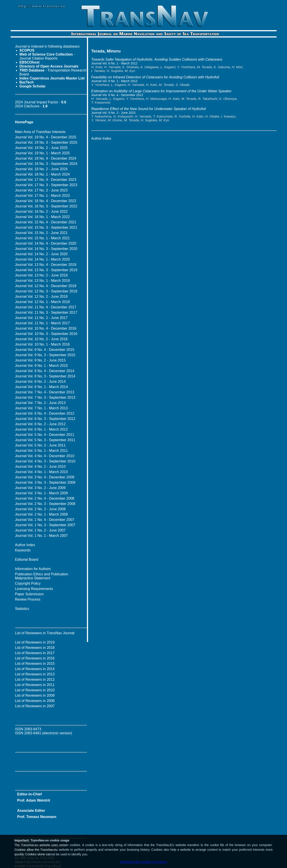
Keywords (23, 550)
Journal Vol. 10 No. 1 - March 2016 (42, 344)
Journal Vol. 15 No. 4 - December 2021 (46, 222)
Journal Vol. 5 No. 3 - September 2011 (45, 440)
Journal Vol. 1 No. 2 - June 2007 (40, 530)
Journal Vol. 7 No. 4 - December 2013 (45, 392)
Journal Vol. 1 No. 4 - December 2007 (45, 520)
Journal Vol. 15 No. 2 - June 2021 (41, 233)
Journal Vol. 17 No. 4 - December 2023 (46, 180)
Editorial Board (27, 560)
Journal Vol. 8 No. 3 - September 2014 (45, 376)
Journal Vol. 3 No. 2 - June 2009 (40, 488)
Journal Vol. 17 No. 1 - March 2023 (42, 196)
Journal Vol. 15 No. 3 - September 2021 (46, 227)
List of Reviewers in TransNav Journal (45, 633)
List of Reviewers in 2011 (35, 685)
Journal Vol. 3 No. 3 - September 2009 (45, 482)
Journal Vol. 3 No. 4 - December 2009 (45, 477)
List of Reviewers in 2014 (35, 669)
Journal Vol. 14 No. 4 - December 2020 (46, 243)
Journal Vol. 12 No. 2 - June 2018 (41, 297)
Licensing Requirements (34, 589)
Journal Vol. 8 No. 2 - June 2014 (40, 382)
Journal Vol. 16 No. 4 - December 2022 (46, 201)
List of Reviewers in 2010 (35, 690)
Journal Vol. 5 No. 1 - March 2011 (41, 451)
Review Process (28, 599)
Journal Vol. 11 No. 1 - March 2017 (42, 323)
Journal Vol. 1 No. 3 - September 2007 (45, 525)
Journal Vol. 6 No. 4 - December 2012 (45, 413)
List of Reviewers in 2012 (35, 680)
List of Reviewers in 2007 (35, 706)
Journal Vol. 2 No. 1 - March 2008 (41, 514)
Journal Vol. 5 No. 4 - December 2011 (45, 435)
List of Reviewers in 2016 (35, 658)
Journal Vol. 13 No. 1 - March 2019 (42, 281)
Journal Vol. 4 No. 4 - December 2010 (45, 456)
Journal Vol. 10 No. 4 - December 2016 (46, 328)
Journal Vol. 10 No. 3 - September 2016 (46, 334)
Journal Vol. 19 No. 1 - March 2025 (42, 153)
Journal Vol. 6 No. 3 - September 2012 (45, 419)
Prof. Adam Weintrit (34, 800)
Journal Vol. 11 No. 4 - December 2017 (46, 307)
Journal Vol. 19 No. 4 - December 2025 (46, 137)
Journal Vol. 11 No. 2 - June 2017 (41, 318)
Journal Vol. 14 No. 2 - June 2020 (41, 254)
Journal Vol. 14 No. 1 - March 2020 (42, 259)
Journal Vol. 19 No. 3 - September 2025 (46, 142)
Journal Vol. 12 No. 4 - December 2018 (46, 286)
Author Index (25, 545)
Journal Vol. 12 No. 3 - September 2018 (46, 291)
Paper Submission (29, 594)
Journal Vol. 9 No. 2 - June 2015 (40, 360)
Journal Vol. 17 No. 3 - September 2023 (46, 185)
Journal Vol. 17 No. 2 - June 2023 (41, 190)
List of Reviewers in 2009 (35, 695)
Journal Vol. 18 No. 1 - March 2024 (42, 174)
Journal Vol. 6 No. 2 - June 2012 (40, 424)
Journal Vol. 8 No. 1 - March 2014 (41, 387)
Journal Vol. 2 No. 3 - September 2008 (45, 504)
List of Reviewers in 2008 (35, 701)
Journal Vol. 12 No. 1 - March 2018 (42, 302)
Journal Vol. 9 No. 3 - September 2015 (45, 355)
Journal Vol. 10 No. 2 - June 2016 (41, 339)
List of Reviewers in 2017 (35, 653)
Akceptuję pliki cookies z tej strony (143, 862)
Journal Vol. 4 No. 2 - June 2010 (40, 467)
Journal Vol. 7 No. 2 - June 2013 (40, 403)
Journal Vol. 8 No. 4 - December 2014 (45, 371)
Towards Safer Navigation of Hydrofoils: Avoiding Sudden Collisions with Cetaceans (157, 59)
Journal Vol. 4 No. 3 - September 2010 (45, 461)
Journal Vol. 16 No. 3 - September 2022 (46, 206)
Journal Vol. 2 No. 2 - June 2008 (40, 509)
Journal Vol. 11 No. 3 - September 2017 (46, 312)
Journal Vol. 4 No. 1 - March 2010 (41, 472)
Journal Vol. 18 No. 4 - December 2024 (46, 158)
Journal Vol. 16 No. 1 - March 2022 (42, 217)
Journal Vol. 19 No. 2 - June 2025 (41, 148)
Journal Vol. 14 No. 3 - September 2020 (46, 249)
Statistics (22, 609)
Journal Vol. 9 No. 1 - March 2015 (41, 366)
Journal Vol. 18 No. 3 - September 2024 (46, 164)
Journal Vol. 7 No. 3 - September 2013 (45, 397)
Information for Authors (33, 569)
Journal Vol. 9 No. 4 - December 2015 (45, 350)
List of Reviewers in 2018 (35, 648)
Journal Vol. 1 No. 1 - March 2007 (41, 536)
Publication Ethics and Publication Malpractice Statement (42, 576)
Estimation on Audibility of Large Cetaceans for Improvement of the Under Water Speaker (161, 91)
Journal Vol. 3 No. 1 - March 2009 (41, 493)
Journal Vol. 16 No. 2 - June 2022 (41, 212)
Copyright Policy (28, 583)
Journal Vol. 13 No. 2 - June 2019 (41, 275)
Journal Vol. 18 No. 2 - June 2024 (41, 169)
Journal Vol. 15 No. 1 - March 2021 (42, 238)
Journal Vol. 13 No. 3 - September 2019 (46, 270)
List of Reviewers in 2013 (35, 674)
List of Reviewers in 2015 (35, 664)
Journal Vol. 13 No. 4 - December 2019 (46, 265)
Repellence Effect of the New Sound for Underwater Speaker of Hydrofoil (149, 109)
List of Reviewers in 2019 (35, 642)
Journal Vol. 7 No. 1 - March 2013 (41, 408)
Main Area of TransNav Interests (40, 132)
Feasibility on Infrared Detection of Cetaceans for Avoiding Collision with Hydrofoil (155, 77)
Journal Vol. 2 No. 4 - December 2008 (45, 498)
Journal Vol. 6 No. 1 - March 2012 (41, 429)
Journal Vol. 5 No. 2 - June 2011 (40, 445)
